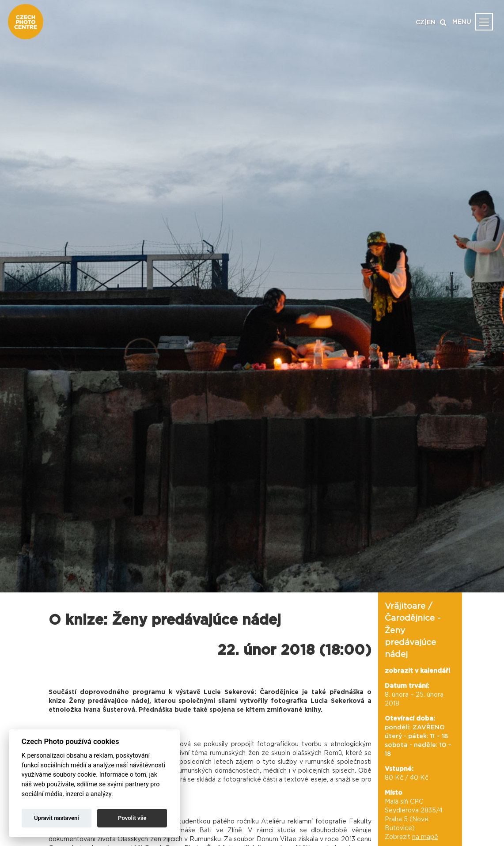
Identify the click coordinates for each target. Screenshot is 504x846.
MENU (462, 22)
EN (431, 23)
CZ (420, 23)
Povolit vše (132, 818)
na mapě (425, 837)
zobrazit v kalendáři (417, 671)
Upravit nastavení (57, 818)
